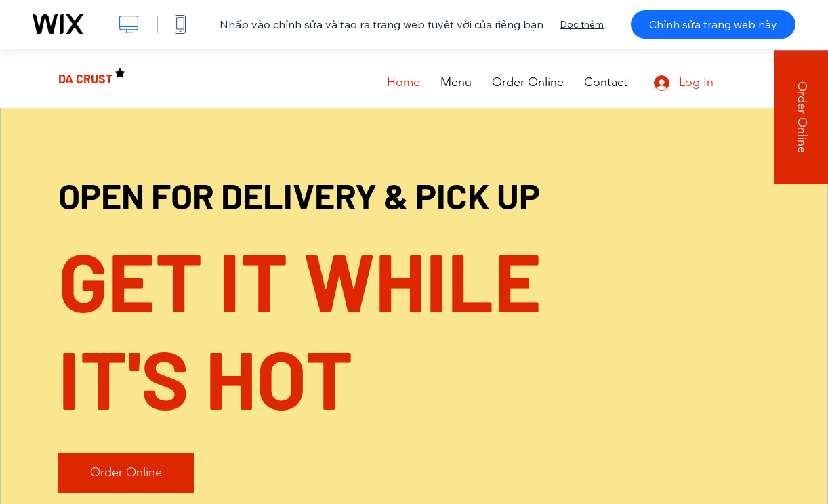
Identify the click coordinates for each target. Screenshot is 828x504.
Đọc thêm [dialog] (582, 24)
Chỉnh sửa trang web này (713, 24)
